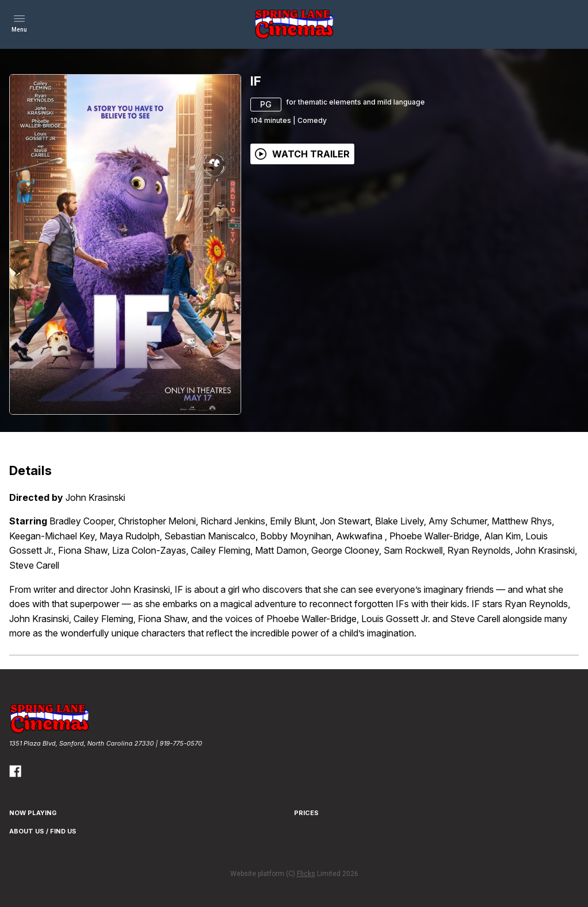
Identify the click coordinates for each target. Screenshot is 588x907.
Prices (306, 813)
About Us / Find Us (43, 831)
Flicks (306, 874)
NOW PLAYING (33, 813)
